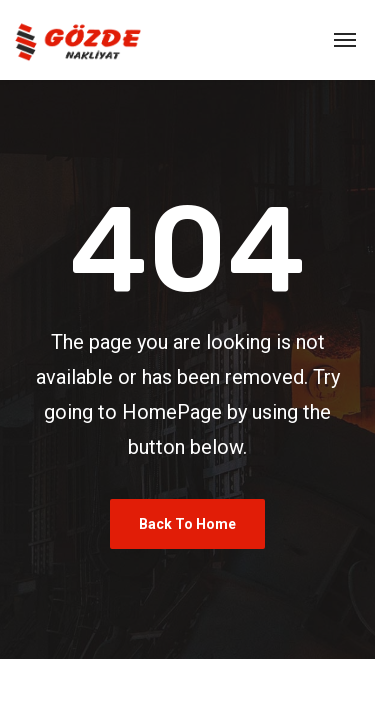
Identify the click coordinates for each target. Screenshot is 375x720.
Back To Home (187, 524)
